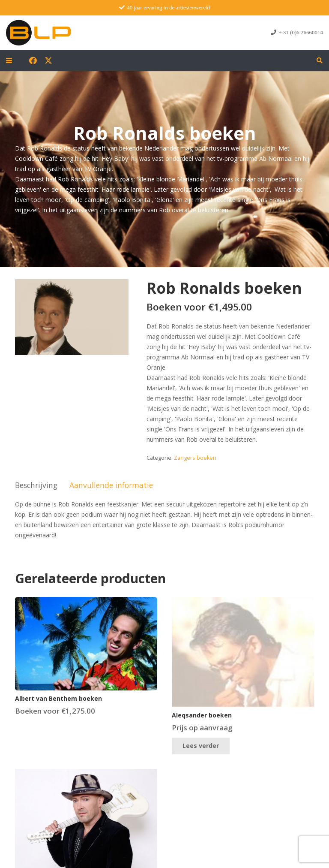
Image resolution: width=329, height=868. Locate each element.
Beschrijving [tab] (36, 485)
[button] (9, 60)
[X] (48, 60)
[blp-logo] (38, 33)
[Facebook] (33, 60)
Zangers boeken (195, 458)
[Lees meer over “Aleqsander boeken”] (201, 746)
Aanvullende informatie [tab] (111, 485)
